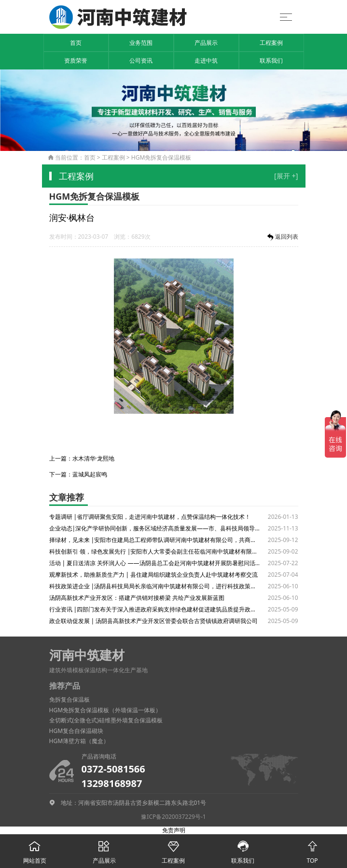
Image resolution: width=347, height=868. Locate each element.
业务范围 (141, 43)
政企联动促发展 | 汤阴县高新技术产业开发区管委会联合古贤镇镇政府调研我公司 (154, 621)
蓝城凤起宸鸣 (90, 474)
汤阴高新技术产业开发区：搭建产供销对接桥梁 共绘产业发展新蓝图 (137, 598)
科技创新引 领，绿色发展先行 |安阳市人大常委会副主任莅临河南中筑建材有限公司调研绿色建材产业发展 (155, 551)
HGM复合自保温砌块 (76, 731)
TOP (312, 849)
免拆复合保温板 (69, 699)
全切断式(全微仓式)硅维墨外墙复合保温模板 (106, 720)
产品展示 (206, 43)
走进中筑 (206, 61)
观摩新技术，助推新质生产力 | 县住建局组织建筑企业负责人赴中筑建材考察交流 (154, 575)
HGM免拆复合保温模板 (161, 157)
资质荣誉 (76, 61)
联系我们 (271, 61)
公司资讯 (141, 61)
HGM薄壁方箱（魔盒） (79, 741)
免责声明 (174, 830)
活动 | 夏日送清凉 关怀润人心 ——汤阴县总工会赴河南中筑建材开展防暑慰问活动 (155, 563)
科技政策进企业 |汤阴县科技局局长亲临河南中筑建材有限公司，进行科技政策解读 (155, 586)
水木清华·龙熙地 (93, 458)
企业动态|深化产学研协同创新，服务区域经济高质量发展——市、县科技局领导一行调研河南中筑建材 (155, 528)
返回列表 (282, 237)
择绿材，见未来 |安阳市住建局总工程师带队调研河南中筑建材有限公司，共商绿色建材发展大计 (155, 540)
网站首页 (35, 849)
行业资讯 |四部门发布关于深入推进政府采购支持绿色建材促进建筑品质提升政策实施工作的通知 (155, 609)
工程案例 (271, 43)
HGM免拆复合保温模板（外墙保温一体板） (105, 710)
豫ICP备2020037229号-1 (173, 817)
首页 (76, 43)
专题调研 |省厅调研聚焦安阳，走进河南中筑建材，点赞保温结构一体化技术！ (150, 517)
